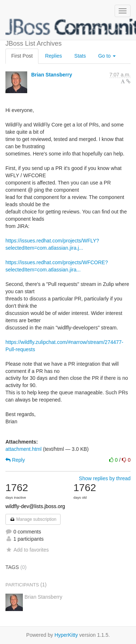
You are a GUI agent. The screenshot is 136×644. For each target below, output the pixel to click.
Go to (107, 56)
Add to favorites (27, 550)
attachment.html (24, 449)
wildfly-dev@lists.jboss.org (35, 506)
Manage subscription (33, 519)
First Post (22, 56)
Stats (80, 56)
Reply (15, 460)
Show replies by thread (105, 478)
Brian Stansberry (52, 75)
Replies (53, 56)
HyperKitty (66, 635)
